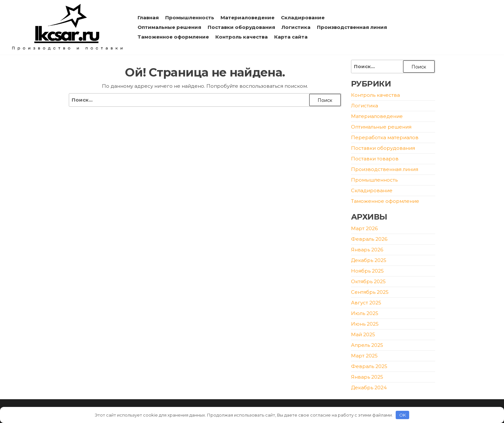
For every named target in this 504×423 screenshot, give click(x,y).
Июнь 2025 (365, 324)
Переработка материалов (385, 137)
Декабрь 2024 (369, 387)
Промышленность (190, 18)
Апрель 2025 (367, 345)
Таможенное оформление (173, 37)
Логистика (296, 27)
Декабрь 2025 (369, 260)
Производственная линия (352, 27)
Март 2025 (364, 356)
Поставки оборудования (241, 27)
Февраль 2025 (369, 366)
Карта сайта (291, 37)
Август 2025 (366, 303)
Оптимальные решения (169, 27)
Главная (148, 18)
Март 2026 (364, 228)
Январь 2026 (367, 250)
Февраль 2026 (369, 239)
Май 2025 (363, 334)
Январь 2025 (367, 377)
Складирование (303, 18)
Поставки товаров (375, 159)
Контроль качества (242, 37)
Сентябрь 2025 (370, 292)
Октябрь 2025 (368, 281)
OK (403, 415)
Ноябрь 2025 (367, 271)
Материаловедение (248, 18)
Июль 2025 (365, 313)
